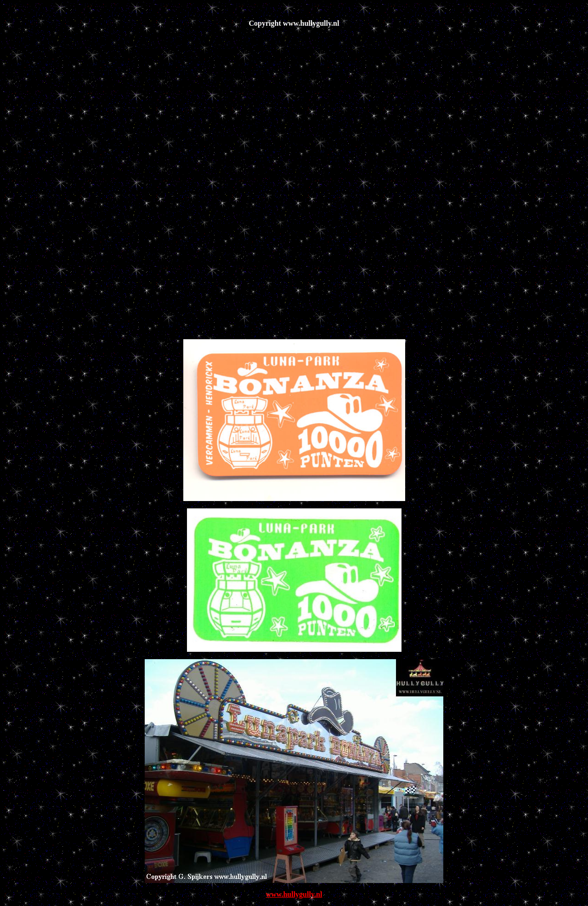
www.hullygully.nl (294, 894)
